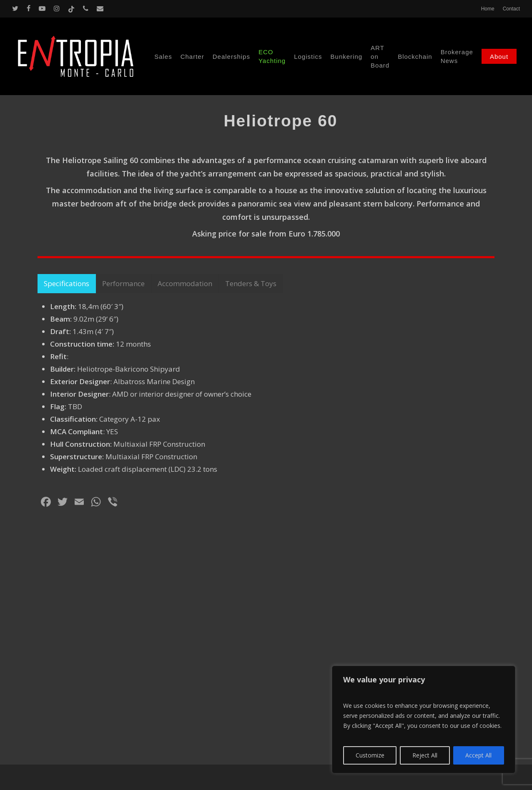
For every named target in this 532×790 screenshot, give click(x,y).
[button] (67, 450)
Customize (370, 755)
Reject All (425, 755)
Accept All (478, 755)
